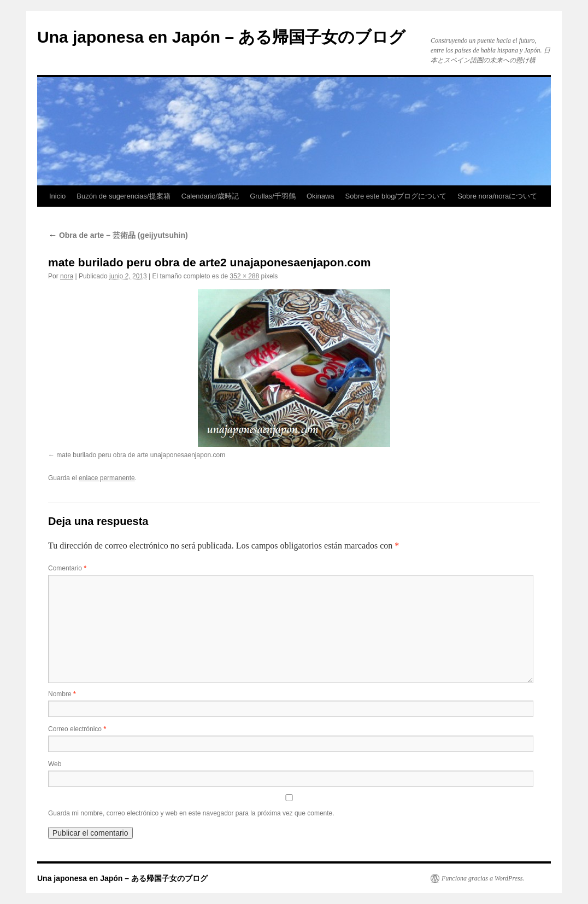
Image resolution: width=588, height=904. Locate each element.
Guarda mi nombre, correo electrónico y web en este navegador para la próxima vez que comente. (191, 813)
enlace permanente (107, 478)
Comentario (67, 568)
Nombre (62, 694)
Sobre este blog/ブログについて (396, 196)
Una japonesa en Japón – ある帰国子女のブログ (221, 37)
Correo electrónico (77, 729)
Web (55, 764)
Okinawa (321, 196)
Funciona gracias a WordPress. (483, 878)
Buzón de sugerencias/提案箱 (123, 196)
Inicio (57, 196)
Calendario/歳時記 (210, 196)
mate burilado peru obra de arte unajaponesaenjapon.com (141, 455)
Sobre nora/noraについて (497, 196)
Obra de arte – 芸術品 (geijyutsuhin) (118, 235)
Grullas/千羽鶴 (273, 196)
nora (67, 276)
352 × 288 (245, 276)
